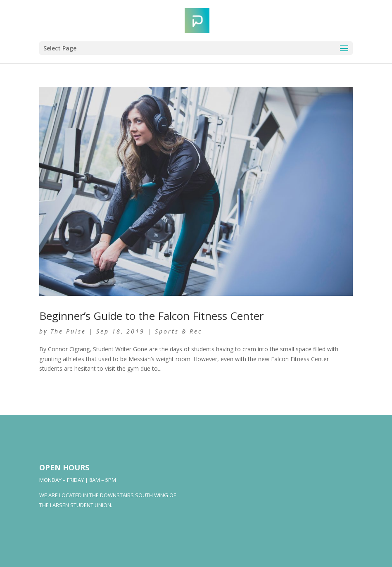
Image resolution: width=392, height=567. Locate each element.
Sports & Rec (178, 331)
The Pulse (68, 331)
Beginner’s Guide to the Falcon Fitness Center (151, 316)
